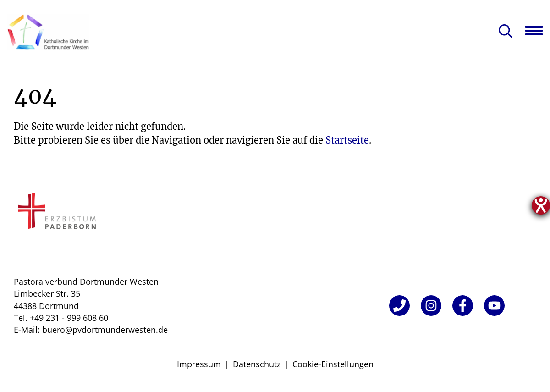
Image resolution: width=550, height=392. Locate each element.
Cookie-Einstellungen (333, 364)
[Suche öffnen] (506, 32)
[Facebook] (463, 306)
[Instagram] (431, 306)
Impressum (199, 364)
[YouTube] (494, 306)
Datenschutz (257, 364)
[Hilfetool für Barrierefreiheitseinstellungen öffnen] (541, 205)
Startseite (347, 140)
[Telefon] (399, 306)
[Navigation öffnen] (537, 31)
